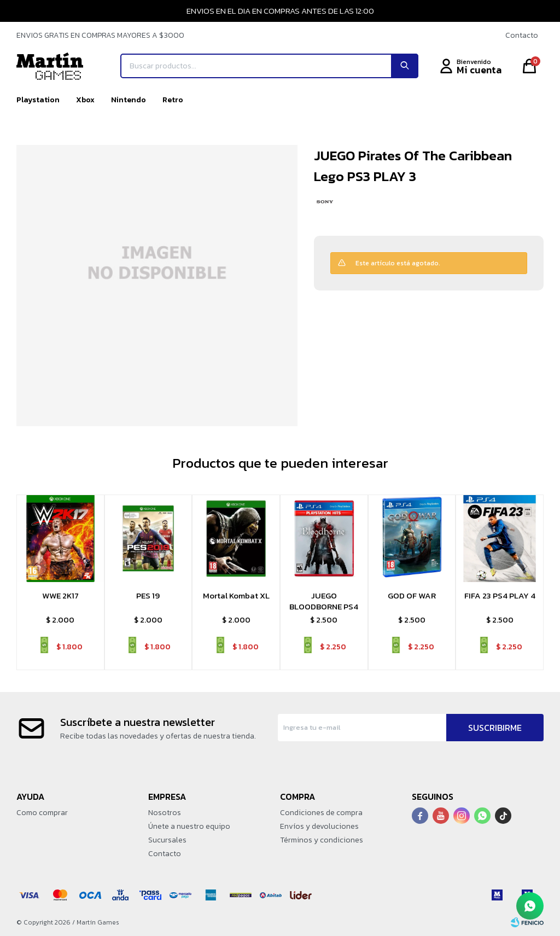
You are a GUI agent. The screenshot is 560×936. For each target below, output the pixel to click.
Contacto (522, 35)
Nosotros (165, 813)
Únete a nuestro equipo (189, 826)
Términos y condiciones (322, 840)
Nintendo (129, 100)
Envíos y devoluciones (319, 826)
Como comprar (42, 813)
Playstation (38, 100)
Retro (173, 100)
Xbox (85, 100)
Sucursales (167, 840)
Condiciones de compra (321, 813)
